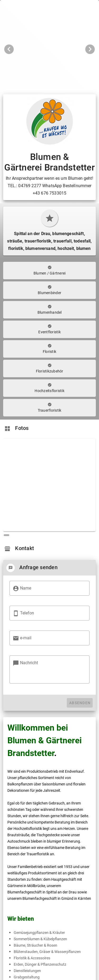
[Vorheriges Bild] (9, 49)
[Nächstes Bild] (90, 49)
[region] (49, 487)
